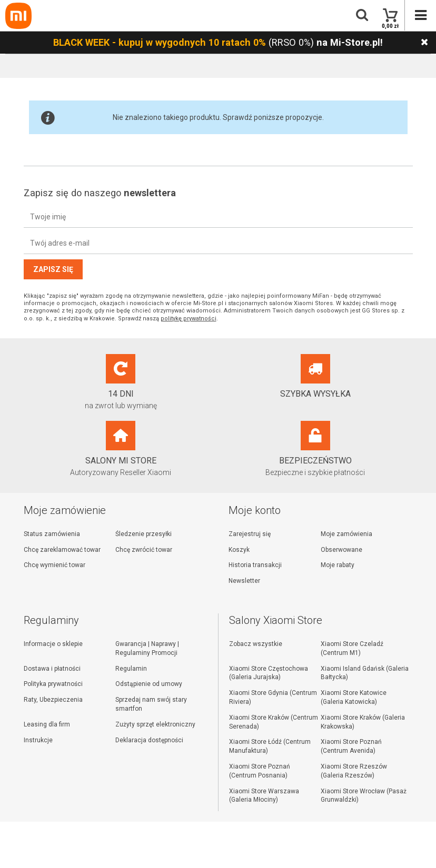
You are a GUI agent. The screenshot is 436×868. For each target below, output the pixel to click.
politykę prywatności (189, 319)
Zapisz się (53, 269)
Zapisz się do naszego (100, 193)
